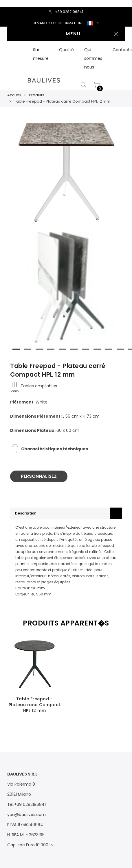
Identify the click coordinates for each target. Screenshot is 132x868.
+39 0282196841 (66, 12)
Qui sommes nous (93, 58)
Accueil (14, 95)
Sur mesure (41, 54)
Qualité (66, 50)
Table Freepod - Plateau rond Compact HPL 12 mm (35, 705)
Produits (37, 95)
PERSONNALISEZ (39, 476)
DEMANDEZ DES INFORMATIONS (58, 23)
